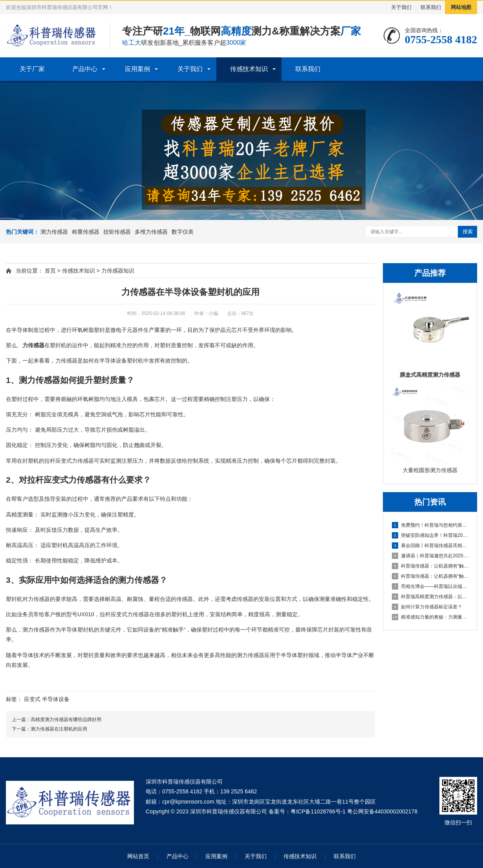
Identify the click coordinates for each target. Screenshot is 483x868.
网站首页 (138, 856)
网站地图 (461, 7)
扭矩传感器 (117, 232)
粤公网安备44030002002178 (382, 811)
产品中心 (85, 69)
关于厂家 (32, 69)
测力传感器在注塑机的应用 (59, 729)
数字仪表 (183, 232)
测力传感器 (54, 232)
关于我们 (401, 7)
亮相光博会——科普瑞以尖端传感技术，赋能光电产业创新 (430, 586)
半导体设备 (56, 699)
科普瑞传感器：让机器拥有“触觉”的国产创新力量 (430, 566)
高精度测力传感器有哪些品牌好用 (66, 720)
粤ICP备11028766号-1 (318, 811)
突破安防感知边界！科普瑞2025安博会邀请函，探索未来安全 (430, 535)
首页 (50, 271)
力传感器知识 (118, 271)
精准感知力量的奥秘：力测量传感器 (430, 617)
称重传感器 (86, 232)
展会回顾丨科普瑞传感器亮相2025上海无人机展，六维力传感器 (430, 546)
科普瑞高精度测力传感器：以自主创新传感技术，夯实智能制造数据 (430, 597)
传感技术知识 (249, 69)
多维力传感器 (151, 232)
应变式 (32, 699)
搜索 (468, 232)
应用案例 (137, 69)
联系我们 (431, 7)
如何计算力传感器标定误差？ (427, 607)
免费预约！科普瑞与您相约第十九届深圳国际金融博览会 (430, 525)
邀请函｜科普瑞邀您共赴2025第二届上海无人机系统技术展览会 (430, 556)
